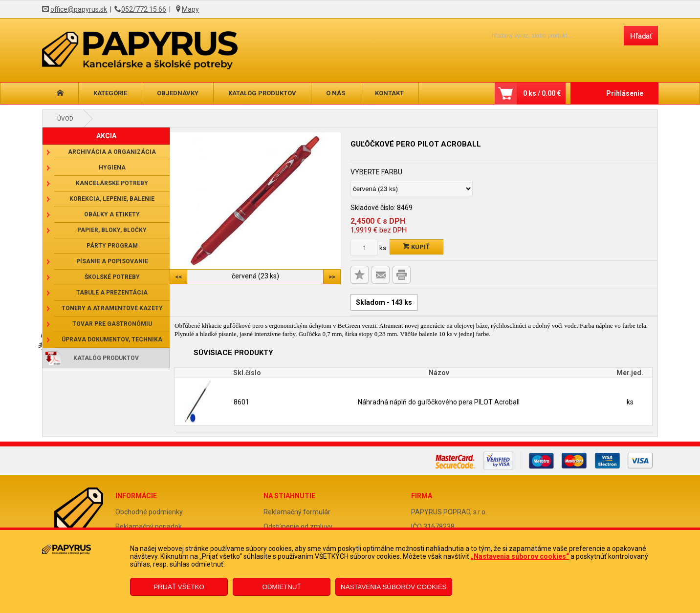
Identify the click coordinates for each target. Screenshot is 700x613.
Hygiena (112, 168)
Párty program (112, 246)
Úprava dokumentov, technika (112, 339)
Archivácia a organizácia (112, 152)
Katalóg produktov (262, 93)
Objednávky (178, 93)
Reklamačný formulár (297, 512)
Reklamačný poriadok (149, 527)
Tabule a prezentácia (112, 293)
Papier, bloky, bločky (112, 230)
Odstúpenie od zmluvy (298, 527)
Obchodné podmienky (149, 512)
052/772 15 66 (144, 9)
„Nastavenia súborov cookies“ (520, 556)
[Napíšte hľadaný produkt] (549, 35)
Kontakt (389, 93)
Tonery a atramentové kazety (112, 308)
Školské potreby (112, 277)
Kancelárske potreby (112, 183)
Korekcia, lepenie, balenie (112, 199)
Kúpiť (416, 247)
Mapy (190, 9)
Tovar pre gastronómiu (112, 324)
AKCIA (106, 136)
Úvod (65, 119)
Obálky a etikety (112, 214)
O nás (336, 93)
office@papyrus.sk (79, 9)
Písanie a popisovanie (112, 261)
